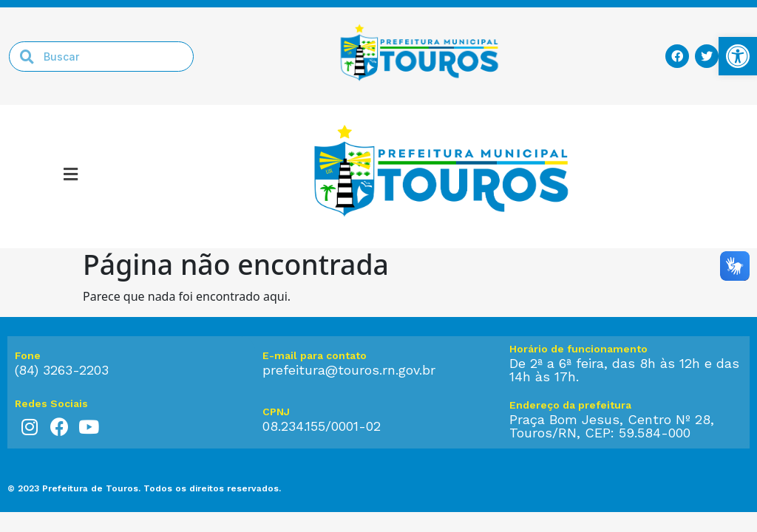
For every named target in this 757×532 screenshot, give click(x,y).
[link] (738, 56)
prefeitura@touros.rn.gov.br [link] (349, 370)
